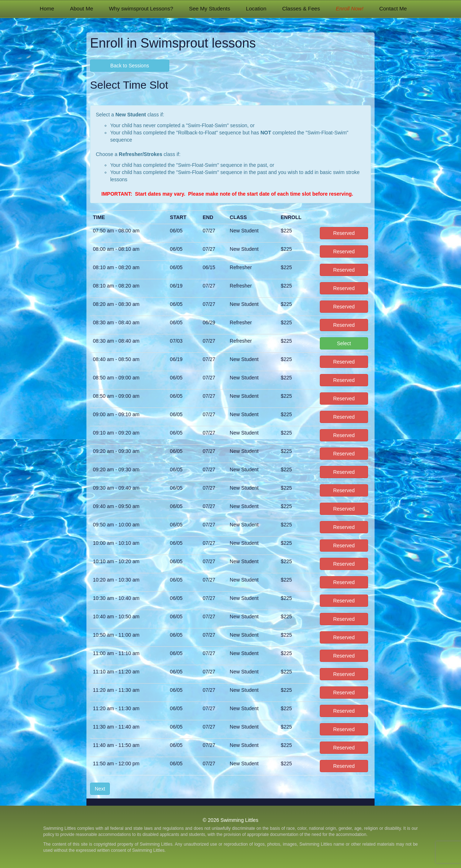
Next (100, 789)
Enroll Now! (350, 8)
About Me (81, 8)
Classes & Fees (301, 8)
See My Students (210, 8)
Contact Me (393, 8)
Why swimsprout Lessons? (141, 8)
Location (256, 8)
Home (47, 8)
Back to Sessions (129, 66)
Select (344, 343)
